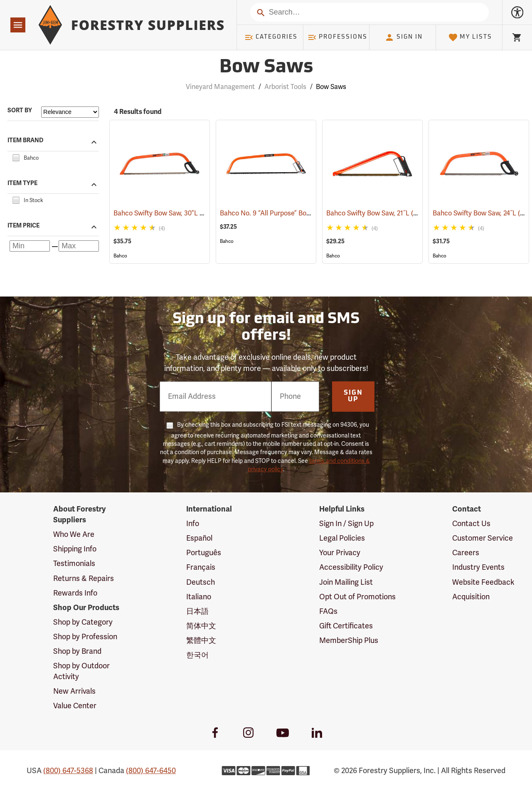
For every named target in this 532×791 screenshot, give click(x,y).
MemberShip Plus (349, 640)
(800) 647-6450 (151, 771)
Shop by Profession (85, 637)
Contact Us (471, 524)
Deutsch (201, 582)
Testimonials (74, 564)
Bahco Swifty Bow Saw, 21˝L (380, 213)
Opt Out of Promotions (357, 597)
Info (193, 524)
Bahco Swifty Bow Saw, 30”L (168, 213)
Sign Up (353, 396)
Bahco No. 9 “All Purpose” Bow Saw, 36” (291, 213)
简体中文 (201, 626)
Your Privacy (340, 553)
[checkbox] (16, 157)
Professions (337, 37)
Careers (466, 553)
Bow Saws (331, 87)
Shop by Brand (77, 651)
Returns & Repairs (84, 578)
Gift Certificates (346, 626)
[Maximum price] (79, 246)
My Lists (470, 37)
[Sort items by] (70, 112)
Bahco (120, 256)
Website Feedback (483, 582)
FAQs (328, 611)
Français (201, 567)
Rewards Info (75, 593)
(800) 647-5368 (68, 771)
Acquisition (471, 597)
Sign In (404, 37)
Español (199, 538)
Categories (271, 37)
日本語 (197, 611)
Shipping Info (75, 549)
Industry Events (478, 567)
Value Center (75, 706)
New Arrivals (74, 691)
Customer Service (483, 538)
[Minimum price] (30, 246)
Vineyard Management (220, 87)
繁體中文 (201, 640)
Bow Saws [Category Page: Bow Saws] (266, 68)
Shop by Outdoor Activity (81, 671)
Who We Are (74, 534)
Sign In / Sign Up (346, 524)
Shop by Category (83, 622)
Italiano (199, 597)
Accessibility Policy (351, 567)
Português (204, 553)
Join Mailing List (346, 582)
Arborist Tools (285, 87)
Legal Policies (342, 538)
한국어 (197, 655)
